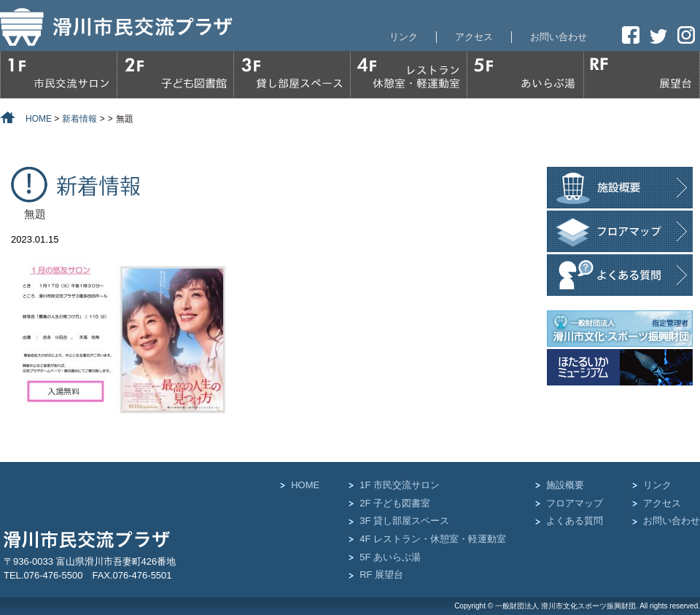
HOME (305, 485)
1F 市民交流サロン (400, 485)
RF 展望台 (381, 575)
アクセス (474, 37)
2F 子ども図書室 (395, 503)
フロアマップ (575, 503)
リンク (404, 37)
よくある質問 (575, 521)
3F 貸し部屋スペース (404, 521)
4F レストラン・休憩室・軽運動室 (433, 539)
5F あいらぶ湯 (390, 557)
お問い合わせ (559, 37)
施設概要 (565, 485)
